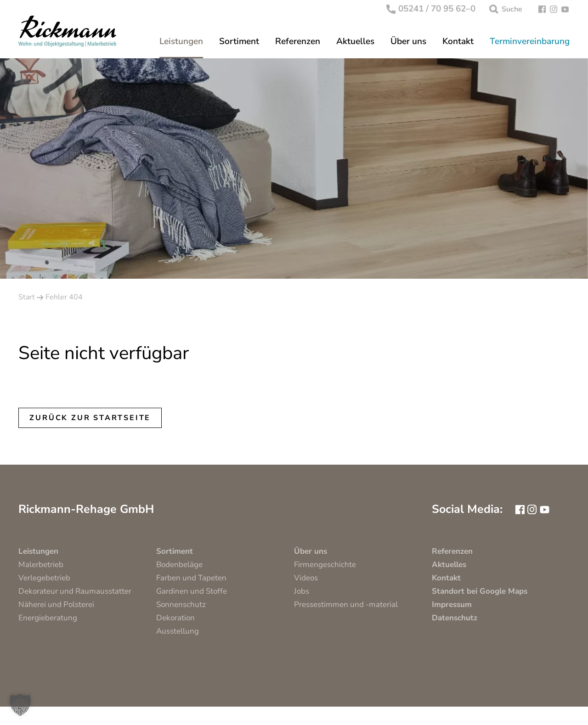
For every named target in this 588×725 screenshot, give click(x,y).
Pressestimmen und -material (346, 604)
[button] (20, 705)
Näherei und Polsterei (56, 604)
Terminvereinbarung (530, 42)
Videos (306, 578)
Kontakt (458, 42)
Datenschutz (455, 618)
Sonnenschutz (181, 604)
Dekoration (175, 618)
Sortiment (239, 42)
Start (27, 297)
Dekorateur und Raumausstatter (75, 591)
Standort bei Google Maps (480, 591)
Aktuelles (355, 42)
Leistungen (181, 42)
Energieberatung (48, 618)
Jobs (302, 591)
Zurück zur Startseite (90, 418)
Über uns (408, 42)
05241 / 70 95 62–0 (431, 9)
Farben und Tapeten (191, 578)
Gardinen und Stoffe (192, 591)
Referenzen (298, 42)
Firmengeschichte (325, 565)
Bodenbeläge (179, 565)
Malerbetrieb (41, 565)
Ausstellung (178, 631)
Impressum (452, 604)
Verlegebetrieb (44, 578)
